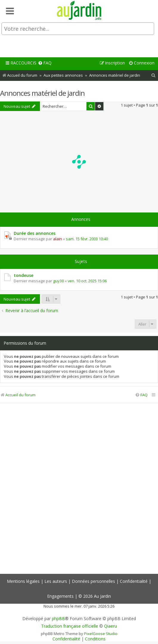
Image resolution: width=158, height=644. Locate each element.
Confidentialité (134, 581)
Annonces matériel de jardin (42, 93)
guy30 (58, 281)
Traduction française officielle (70, 626)
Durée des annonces (35, 233)
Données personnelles (93, 581)
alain (58, 239)
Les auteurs (56, 581)
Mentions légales (23, 581)
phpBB (58, 619)
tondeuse (24, 275)
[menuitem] (45, 63)
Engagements (60, 596)
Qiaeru (110, 626)
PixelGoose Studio (101, 634)
